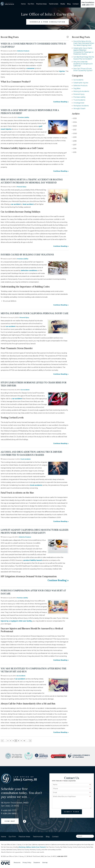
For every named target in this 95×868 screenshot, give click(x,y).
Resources (17, 863)
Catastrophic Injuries (81, 83)
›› (30, 741)
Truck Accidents (25, 459)
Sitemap (45, 863)
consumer (31, 68)
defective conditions (29, 271)
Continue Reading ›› (61, 102)
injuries (62, 71)
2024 (74, 122)
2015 (74, 152)
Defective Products (23, 51)
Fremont (43, 847)
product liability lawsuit (33, 560)
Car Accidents (25, 390)
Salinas (28, 847)
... (5, 741)
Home (23, 4)
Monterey (22, 847)
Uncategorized (79, 103)
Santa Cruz (35, 847)
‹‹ (2, 741)
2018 (74, 141)
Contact (76, 4)
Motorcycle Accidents (81, 91)
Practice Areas (41, 4)
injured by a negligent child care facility (16, 621)
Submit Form (72, 812)
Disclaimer (37, 863)
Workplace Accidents (81, 106)
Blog (69, 4)
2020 (74, 133)
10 (24, 741)
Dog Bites (77, 88)
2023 (74, 126)
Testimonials (54, 4)
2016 (74, 149)
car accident (16, 204)
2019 (74, 137)
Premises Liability (23, 117)
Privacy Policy (27, 863)
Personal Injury (22, 187)
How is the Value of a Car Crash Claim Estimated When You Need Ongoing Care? (84, 43)
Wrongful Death (79, 109)
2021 (74, 130)
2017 (74, 145)
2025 (74, 118)
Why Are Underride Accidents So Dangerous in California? (83, 64)
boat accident (28, 204)
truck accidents (36, 485)
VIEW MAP (10, 821)
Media (63, 4)
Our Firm (31, 4)
